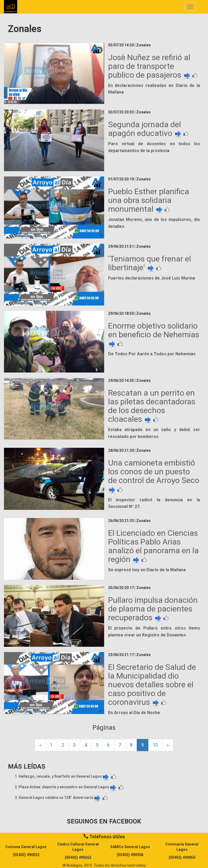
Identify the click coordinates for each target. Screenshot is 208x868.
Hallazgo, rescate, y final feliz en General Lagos (64, 776)
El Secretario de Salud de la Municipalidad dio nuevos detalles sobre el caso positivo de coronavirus (152, 685)
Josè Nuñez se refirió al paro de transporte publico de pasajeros (150, 66)
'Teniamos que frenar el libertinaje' (150, 263)
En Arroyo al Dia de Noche (134, 713)
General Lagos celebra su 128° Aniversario (60, 798)
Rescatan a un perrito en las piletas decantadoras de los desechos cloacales (152, 406)
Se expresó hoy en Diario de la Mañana (147, 570)
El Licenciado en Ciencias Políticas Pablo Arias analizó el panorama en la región (153, 546)
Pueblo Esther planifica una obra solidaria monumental (149, 200)
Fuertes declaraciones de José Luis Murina (152, 278)
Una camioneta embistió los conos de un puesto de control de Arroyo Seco (154, 476)
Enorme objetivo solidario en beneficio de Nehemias (154, 335)
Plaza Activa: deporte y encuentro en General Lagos (68, 787)
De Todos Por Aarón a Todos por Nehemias (152, 354)
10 (155, 745)
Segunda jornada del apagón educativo (145, 129)
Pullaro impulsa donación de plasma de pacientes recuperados (153, 609)
